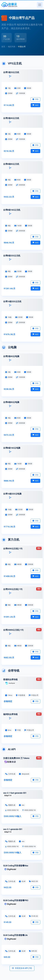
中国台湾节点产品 (22, 18)
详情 (35, 99)
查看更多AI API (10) (22, 968)
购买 (35, 105)
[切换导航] (40, 5)
